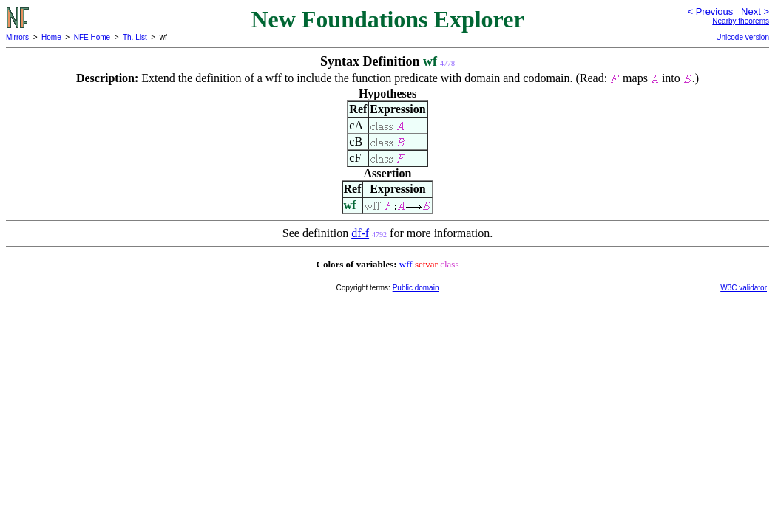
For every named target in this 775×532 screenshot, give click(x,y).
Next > (755, 11)
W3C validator (744, 288)
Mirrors (17, 37)
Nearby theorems (741, 21)
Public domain (416, 288)
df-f (360, 233)
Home (51, 37)
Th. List (135, 37)
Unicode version (742, 37)
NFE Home (92, 37)
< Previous (710, 11)
